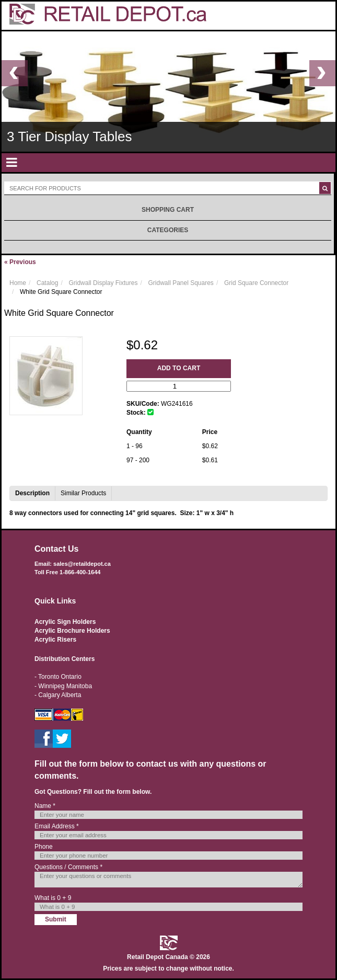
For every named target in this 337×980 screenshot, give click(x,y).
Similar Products (83, 493)
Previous (20, 262)
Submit (56, 919)
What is (53, 898)
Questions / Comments (68, 867)
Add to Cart (179, 368)
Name (45, 806)
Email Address (57, 826)
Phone (44, 847)
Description (32, 493)
